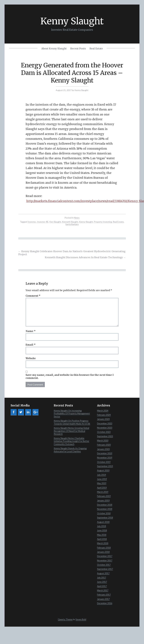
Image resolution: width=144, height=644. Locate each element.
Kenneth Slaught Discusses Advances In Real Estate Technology (85, 257)
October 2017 (104, 565)
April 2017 (102, 586)
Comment (33, 296)
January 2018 (103, 552)
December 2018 (105, 505)
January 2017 (103, 599)
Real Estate (96, 49)
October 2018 (104, 513)
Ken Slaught (55, 222)
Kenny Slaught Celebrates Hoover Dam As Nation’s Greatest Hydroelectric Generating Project (72, 253)
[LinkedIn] (28, 412)
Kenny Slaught (72, 21)
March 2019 (103, 492)
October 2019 (104, 462)
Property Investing (103, 222)
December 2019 (105, 453)
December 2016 (105, 603)
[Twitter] (21, 412)
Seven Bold (81, 619)
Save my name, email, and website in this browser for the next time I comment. (70, 376)
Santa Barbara (72, 224)
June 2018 (102, 530)
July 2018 (102, 526)
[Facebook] (14, 412)
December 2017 (105, 556)
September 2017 (105, 569)
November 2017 (105, 560)
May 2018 (102, 535)
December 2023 (105, 423)
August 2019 (103, 470)
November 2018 (105, 509)
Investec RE (43, 222)
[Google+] (35, 412)
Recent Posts (78, 49)
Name (31, 331)
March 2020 (103, 440)
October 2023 (104, 432)
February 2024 (104, 415)
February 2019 (104, 496)
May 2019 (102, 483)
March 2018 (103, 543)
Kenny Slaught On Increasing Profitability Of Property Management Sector (72, 413)
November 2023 (105, 428)
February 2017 (104, 595)
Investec (32, 222)
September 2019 (105, 466)
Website (31, 358)
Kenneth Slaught (70, 222)
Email (31, 345)
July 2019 (102, 475)
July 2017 (102, 577)
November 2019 (105, 457)
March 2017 (103, 590)
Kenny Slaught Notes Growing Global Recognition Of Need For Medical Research (71, 431)
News (77, 218)
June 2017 (102, 582)
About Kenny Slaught (54, 49)
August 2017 (103, 573)
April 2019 (102, 488)
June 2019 (102, 479)
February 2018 (104, 548)
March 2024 (103, 410)
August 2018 (103, 522)
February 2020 (104, 445)
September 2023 (105, 436)
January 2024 (103, 419)
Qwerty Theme (65, 619)
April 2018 (102, 539)
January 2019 (103, 500)
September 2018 (105, 517)
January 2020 (103, 449)
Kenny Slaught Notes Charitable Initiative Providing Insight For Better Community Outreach (71, 441)
